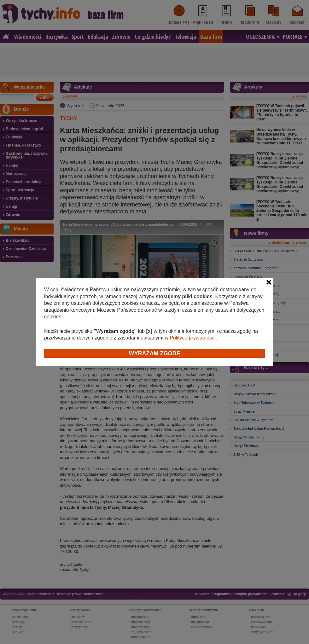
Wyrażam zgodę (155, 353)
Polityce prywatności (192, 338)
